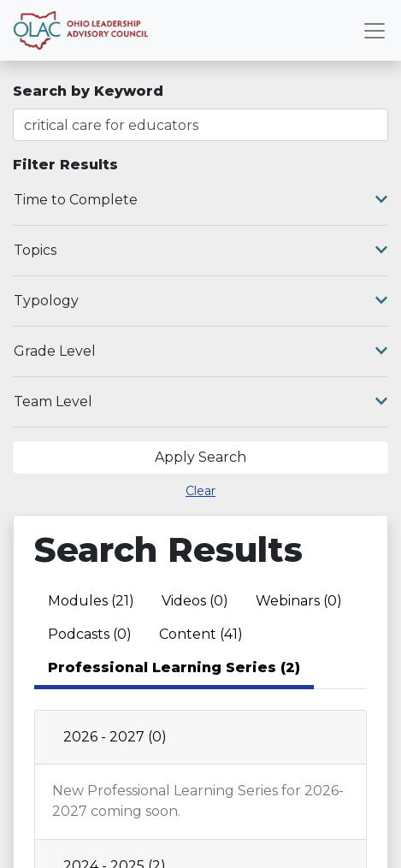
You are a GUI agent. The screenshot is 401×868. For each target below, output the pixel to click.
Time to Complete (200, 200)
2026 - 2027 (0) (115, 737)
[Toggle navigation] (374, 31)
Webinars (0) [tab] (299, 601)
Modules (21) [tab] (91, 601)
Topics (200, 251)
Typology (200, 301)
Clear (200, 491)
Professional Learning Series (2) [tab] (174, 667)
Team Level (200, 402)
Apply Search (200, 457)
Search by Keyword (88, 91)
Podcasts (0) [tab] (90, 634)
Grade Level (200, 351)
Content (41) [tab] (201, 634)
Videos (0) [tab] (195, 601)
